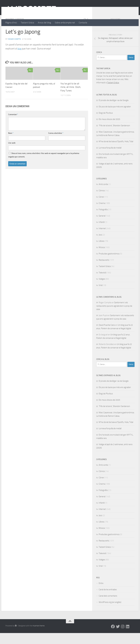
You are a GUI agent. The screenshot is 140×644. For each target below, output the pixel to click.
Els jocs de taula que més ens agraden (115, 118)
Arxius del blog (44, 23)
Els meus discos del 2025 (109, 130)
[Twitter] (118, 638)
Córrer (101, 208)
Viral (101, 296)
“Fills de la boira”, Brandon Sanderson (114, 137)
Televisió (102, 284)
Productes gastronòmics (109, 265)
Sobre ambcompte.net (65, 23)
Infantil (102, 233)
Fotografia (103, 220)
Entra (101, 594)
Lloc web (12, 154)
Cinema (102, 214)
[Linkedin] (128, 638)
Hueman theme (39, 637)
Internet (10, 30)
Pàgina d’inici (11, 23)
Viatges (21, 30)
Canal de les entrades (108, 601)
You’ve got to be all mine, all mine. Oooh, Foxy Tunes (71, 98)
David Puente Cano (107, 336)
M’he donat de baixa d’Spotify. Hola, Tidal (116, 152)
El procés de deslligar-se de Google (114, 111)
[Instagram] (123, 638)
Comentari (13, 125)
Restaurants (104, 271)
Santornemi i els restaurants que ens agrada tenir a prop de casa (114, 317)
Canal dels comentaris (108, 607)
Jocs (100, 246)
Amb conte (103, 195)
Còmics (102, 202)
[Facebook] (113, 638)
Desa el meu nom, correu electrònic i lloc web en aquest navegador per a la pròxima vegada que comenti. (44, 166)
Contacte (83, 23)
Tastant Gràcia (27, 23)
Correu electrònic (56, 144)
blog (20, 60)
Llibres (102, 252)
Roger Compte (15, 50)
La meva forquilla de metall (110, 159)
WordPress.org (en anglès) (110, 613)
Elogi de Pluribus (106, 124)
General (102, 227)
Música (102, 258)
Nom (11, 144)
